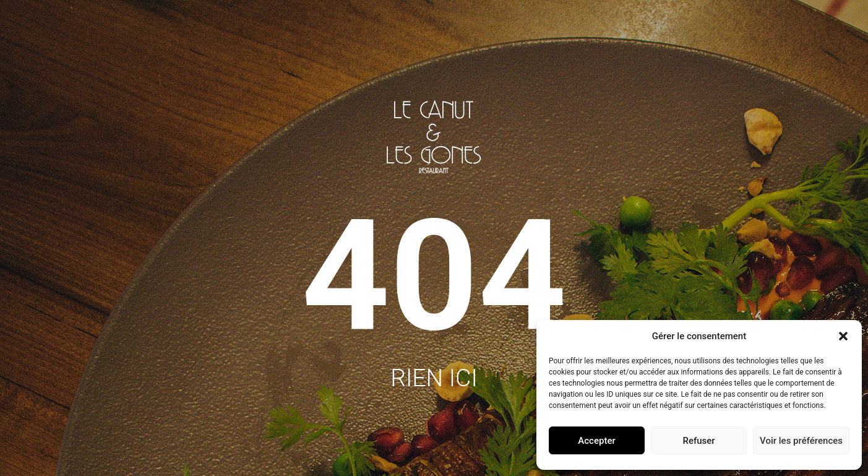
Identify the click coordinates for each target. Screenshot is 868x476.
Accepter (596, 441)
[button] (843, 336)
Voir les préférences (801, 441)
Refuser (698, 441)
